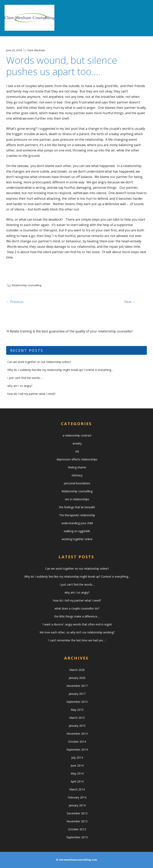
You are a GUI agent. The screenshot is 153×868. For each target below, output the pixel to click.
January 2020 (77, 678)
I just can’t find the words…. (25, 378)
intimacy (77, 475)
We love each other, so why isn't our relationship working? (77, 632)
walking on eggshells (77, 531)
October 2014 (77, 742)
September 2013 (77, 837)
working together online (77, 539)
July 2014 (77, 757)
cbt (77, 451)
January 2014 (77, 805)
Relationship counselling (26, 285)
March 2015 (77, 718)
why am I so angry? (20, 386)
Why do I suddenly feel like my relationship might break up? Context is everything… (60, 370)
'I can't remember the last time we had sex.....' (77, 640)
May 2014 (77, 773)
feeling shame (77, 467)
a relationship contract (77, 435)
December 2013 (77, 813)
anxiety (77, 443)
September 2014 (77, 750)
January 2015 (77, 726)
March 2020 (77, 670)
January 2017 (77, 694)
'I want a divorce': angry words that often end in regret (77, 624)
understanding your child (77, 523)
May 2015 (77, 710)
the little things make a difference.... (77, 616)
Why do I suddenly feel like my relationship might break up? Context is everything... (77, 577)
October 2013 (77, 829)
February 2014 (77, 797)
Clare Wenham (36, 50)
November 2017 (77, 686)
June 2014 (77, 765)
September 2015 (77, 702)
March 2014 (77, 789)
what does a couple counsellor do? (77, 608)
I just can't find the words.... (77, 584)
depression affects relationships (77, 459)
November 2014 (77, 734)
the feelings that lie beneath (77, 507)
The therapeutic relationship (77, 515)
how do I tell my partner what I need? (31, 394)
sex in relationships (77, 499)
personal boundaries (77, 483)
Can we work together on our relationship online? (39, 362)
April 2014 (77, 781)
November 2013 (77, 821)
